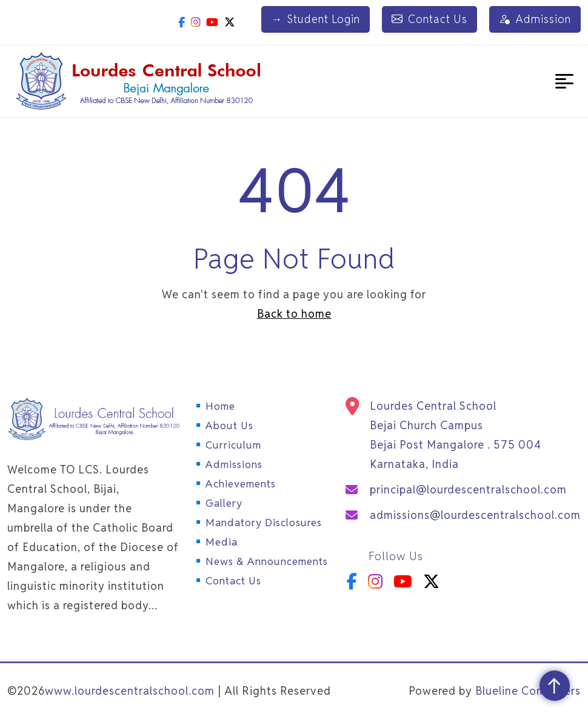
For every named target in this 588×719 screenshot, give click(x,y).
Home (220, 406)
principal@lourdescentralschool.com (468, 490)
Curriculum (233, 445)
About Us (229, 426)
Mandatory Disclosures (264, 523)
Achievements (241, 484)
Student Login (316, 19)
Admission (535, 19)
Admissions (234, 464)
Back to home (294, 314)
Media (222, 542)
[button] (564, 81)
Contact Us (429, 19)
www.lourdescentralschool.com (130, 691)
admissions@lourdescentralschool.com (475, 515)
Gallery (224, 503)
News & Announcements (267, 561)
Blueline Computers (528, 691)
